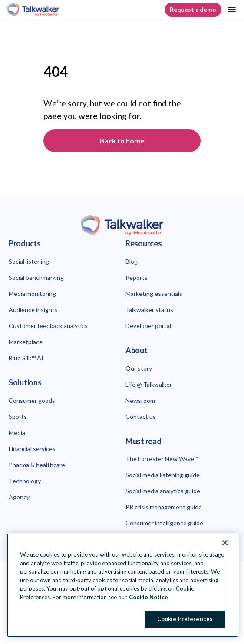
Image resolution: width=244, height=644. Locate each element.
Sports (18, 417)
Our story (139, 368)
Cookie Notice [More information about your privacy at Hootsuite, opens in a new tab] (148, 597)
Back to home (122, 141)
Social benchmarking (36, 277)
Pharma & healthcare (37, 465)
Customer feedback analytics (48, 326)
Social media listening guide (163, 475)
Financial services (32, 449)
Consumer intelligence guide (164, 523)
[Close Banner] (225, 543)
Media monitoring (32, 294)
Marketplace (26, 342)
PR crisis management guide (164, 507)
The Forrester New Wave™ (162, 459)
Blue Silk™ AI (26, 358)
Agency (19, 497)
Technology (25, 481)
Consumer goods (32, 400)
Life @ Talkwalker (149, 384)
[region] (123, 585)
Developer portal (148, 326)
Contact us (141, 417)
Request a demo (193, 10)
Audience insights (33, 310)
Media (17, 433)
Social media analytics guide (163, 491)
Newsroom (140, 400)
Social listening (29, 261)
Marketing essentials (154, 294)
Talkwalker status (149, 310)
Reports (137, 277)
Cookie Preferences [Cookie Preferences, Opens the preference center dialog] (185, 619)
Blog (132, 261)
